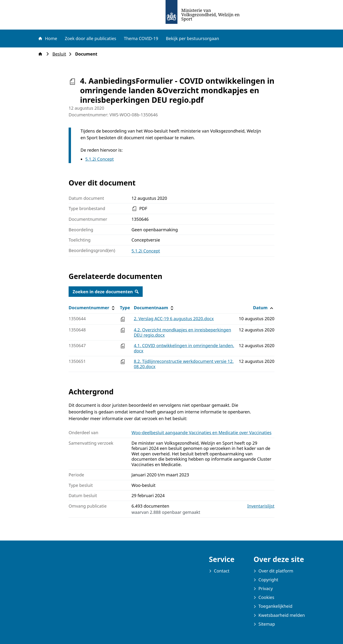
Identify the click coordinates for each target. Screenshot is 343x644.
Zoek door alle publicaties (91, 38)
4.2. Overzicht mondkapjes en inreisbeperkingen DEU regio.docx (182, 332)
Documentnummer (92, 308)
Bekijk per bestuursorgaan (192, 38)
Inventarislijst (261, 506)
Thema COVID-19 (141, 38)
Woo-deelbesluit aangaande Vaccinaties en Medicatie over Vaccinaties (202, 433)
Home (47, 38)
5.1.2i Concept (100, 159)
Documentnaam (154, 308)
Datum (264, 308)
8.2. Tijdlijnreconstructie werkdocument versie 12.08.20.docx (184, 364)
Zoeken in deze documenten (106, 292)
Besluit (61, 54)
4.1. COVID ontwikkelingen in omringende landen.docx (184, 348)
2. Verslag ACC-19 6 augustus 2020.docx (174, 319)
